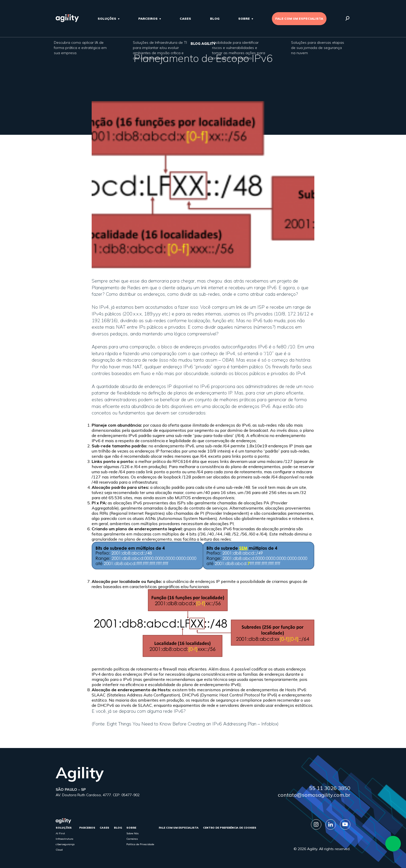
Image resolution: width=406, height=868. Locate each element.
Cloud (59, 850)
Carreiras (132, 839)
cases (185, 19)
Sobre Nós (133, 833)
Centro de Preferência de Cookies (230, 828)
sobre (244, 19)
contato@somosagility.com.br (314, 795)
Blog (215, 19)
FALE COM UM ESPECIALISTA (299, 19)
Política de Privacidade (140, 844)
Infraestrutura (64, 839)
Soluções (107, 19)
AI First (60, 833)
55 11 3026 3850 (330, 788)
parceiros (148, 19)
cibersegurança (65, 844)
